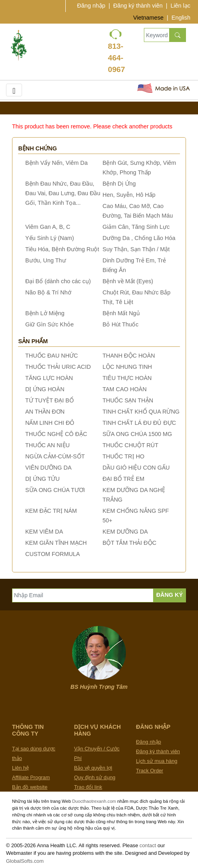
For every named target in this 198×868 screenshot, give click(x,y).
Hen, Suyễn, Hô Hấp (129, 195)
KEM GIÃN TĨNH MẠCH (56, 543)
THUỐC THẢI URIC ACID (58, 367)
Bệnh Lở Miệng (45, 313)
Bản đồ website (30, 787)
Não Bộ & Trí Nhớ (48, 292)
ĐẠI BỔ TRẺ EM (124, 479)
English (181, 18)
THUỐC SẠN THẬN (128, 400)
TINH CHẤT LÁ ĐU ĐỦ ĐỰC (139, 423)
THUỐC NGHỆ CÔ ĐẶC (56, 434)
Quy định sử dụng (95, 777)
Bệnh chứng (37, 148)
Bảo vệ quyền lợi (93, 768)
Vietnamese (148, 18)
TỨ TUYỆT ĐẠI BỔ (49, 400)
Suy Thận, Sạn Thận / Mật (136, 249)
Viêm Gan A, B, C (48, 227)
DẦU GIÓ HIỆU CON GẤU (136, 468)
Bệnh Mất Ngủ (121, 313)
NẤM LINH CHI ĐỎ (50, 423)
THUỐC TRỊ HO (123, 456)
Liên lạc (180, 6)
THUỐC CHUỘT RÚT (130, 445)
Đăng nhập (91, 6)
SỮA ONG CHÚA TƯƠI (55, 490)
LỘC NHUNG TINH (127, 367)
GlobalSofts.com (25, 861)
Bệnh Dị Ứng (119, 184)
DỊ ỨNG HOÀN (45, 389)
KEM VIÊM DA (44, 532)
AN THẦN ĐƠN (45, 412)
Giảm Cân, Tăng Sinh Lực (136, 227)
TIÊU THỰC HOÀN (127, 378)
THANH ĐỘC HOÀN (129, 356)
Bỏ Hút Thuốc (121, 324)
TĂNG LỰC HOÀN (49, 378)
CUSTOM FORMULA (53, 554)
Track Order (150, 771)
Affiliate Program (31, 777)
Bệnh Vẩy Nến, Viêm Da (57, 163)
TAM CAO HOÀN (125, 389)
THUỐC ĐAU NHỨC (52, 356)
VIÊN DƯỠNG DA (48, 468)
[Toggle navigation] (14, 90)
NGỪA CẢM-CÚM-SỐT (55, 456)
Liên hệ (20, 768)
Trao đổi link (88, 787)
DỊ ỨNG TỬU (42, 479)
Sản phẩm (33, 341)
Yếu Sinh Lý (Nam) (50, 238)
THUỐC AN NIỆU (47, 445)
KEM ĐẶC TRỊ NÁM (51, 511)
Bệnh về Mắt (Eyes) (128, 281)
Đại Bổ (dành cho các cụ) (58, 281)
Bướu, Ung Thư (46, 260)
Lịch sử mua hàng (157, 761)
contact (148, 845)
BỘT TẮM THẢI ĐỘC (129, 543)
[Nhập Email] (83, 595)
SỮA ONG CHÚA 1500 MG (137, 434)
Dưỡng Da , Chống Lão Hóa (139, 238)
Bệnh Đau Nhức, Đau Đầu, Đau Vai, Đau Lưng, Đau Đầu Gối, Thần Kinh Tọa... (63, 193)
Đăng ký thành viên (138, 6)
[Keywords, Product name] (157, 35)
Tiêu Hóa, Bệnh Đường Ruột (62, 249)
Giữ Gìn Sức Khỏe (49, 324)
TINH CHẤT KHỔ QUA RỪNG (141, 412)
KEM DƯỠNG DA (125, 532)
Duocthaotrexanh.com (94, 801)
